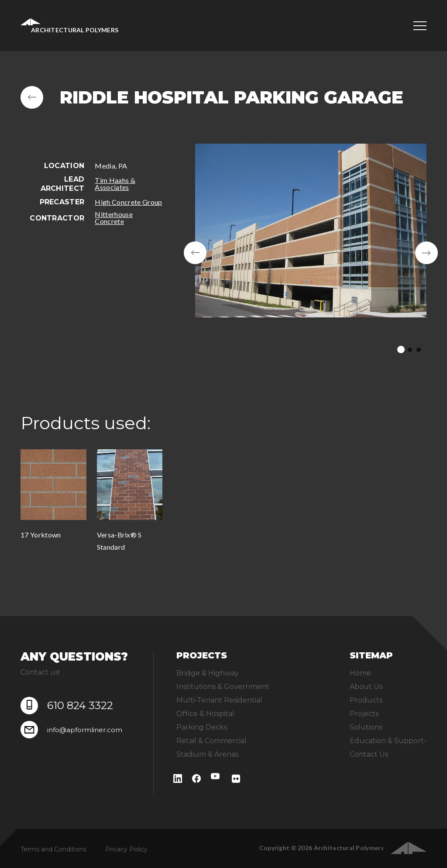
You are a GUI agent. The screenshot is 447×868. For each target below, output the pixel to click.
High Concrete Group (128, 202)
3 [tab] (419, 350)
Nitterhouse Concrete (114, 218)
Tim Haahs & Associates (115, 184)
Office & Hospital (205, 714)
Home (360, 673)
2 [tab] (410, 350)
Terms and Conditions (53, 849)
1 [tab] (401, 350)
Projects (364, 714)
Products (366, 700)
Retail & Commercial (211, 741)
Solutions (366, 727)
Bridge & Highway (208, 673)
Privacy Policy (126, 849)
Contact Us (369, 754)
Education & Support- (388, 741)
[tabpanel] (311, 253)
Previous (195, 253)
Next (426, 253)
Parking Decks (202, 727)
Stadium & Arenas (207, 754)
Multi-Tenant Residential (219, 700)
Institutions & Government (223, 687)
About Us (366, 687)
